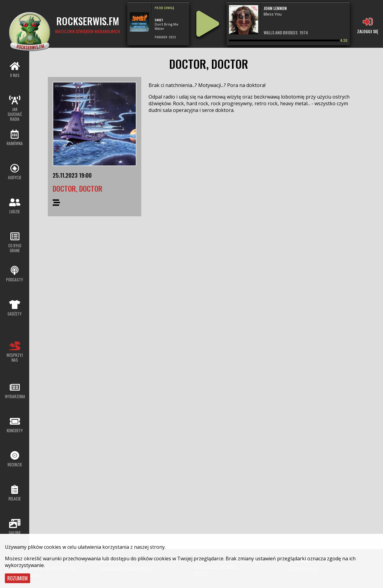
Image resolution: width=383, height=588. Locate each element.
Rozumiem (18, 578)
